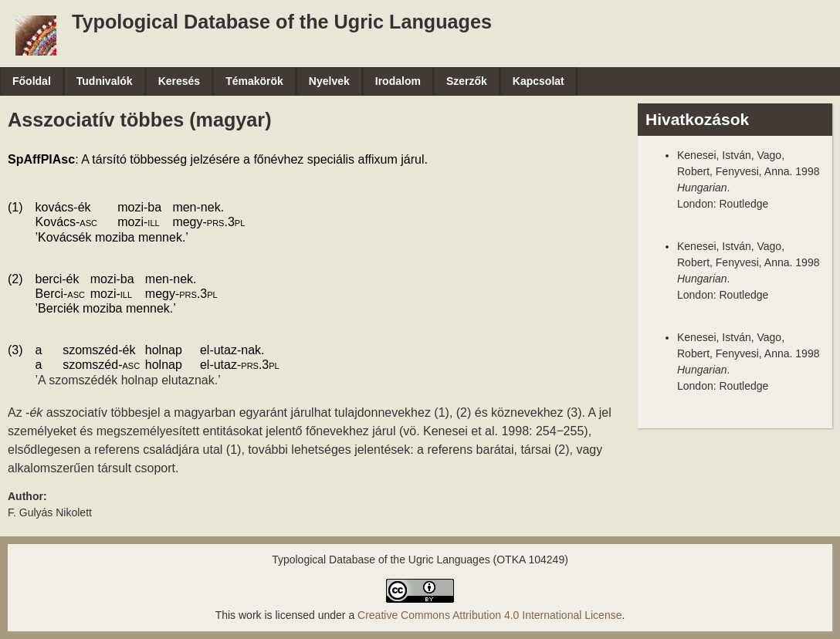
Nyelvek (329, 81)
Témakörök (254, 81)
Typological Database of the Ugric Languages (282, 22)
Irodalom (398, 81)
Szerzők (467, 81)
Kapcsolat (539, 81)
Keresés (180, 81)
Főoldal (32, 81)
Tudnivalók (105, 81)
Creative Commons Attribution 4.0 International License (489, 615)
